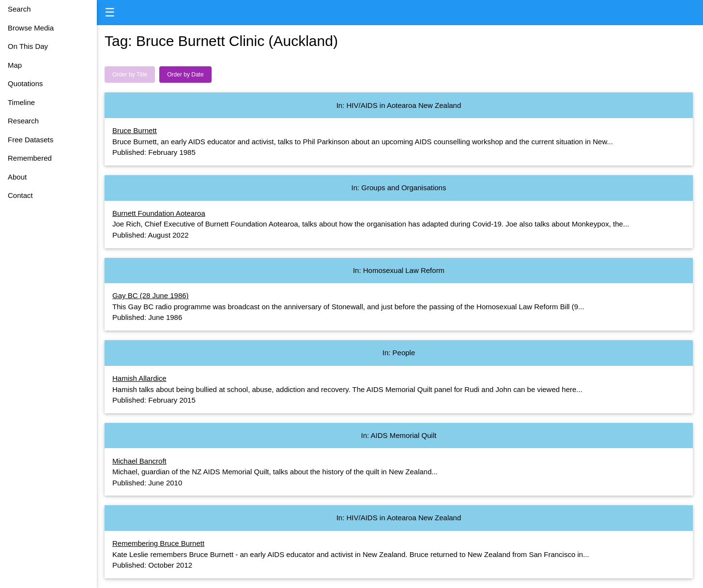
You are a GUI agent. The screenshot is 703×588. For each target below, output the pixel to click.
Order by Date (185, 75)
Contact (20, 195)
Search (19, 9)
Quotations (25, 83)
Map (15, 65)
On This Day (28, 46)
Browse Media (31, 28)
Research (23, 121)
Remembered (30, 158)
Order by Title (130, 75)
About (17, 177)
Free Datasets (31, 140)
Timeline (21, 102)
